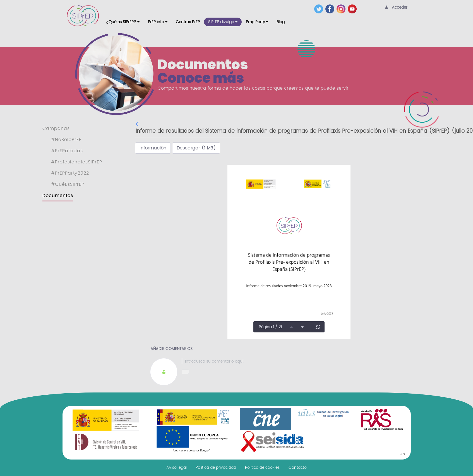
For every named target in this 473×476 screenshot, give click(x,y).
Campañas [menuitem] (56, 128)
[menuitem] (123, 22)
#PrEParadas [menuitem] (67, 151)
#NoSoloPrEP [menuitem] (66, 140)
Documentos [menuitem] (58, 196)
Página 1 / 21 (270, 327)
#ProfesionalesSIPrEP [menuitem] (77, 162)
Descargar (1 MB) (196, 148)
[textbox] (305, 361)
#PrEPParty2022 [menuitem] (70, 173)
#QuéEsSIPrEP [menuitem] (68, 184)
